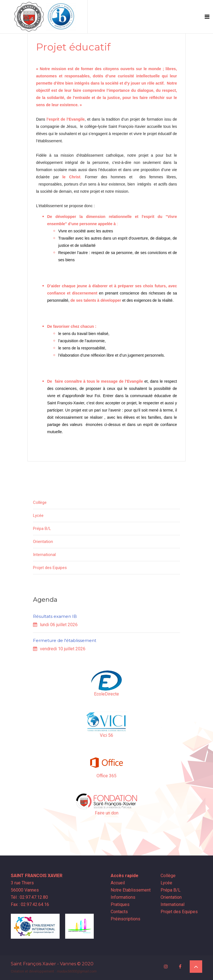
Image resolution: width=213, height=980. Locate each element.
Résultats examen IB (55, 616)
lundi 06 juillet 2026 (55, 625)
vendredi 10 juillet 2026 (59, 649)
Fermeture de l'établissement (65, 640)
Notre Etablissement (131, 890)
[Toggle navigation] (207, 17)
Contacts (120, 912)
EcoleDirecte (106, 694)
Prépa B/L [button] (42, 529)
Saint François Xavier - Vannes (43, 964)
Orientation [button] (43, 542)
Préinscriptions (126, 919)
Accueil (118, 883)
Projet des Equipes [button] (50, 568)
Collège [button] (40, 502)
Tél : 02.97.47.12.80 (29, 897)
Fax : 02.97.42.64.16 (30, 904)
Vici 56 (106, 735)
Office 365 (106, 776)
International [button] (44, 555)
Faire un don (107, 813)
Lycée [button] (38, 516)
